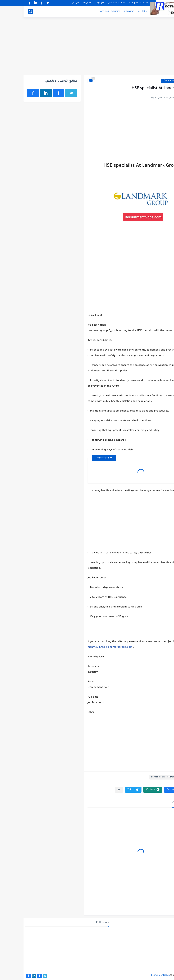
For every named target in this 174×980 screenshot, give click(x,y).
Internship (105, 11)
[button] (150, 790)
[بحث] (7, 12)
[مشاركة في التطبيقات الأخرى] (95, 790)
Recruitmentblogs (137, 975)
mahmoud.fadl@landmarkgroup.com (86, 647)
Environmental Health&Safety (154, 81)
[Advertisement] (87, 48)
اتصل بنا (64, 3)
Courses (92, 11)
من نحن (52, 3)
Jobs (121, 11)
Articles (81, 11)
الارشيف (76, 3)
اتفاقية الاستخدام (93, 3)
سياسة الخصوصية (115, 3)
